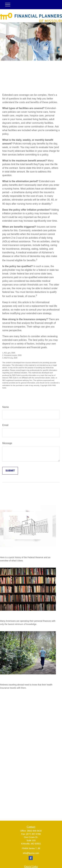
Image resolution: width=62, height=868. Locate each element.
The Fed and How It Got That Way (23, 550)
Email (5, 425)
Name (6, 407)
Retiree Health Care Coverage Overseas (27, 678)
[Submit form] (10, 471)
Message (7, 443)
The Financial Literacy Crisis (20, 614)
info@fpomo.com (31, 853)
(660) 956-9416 (34, 831)
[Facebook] (31, 858)
